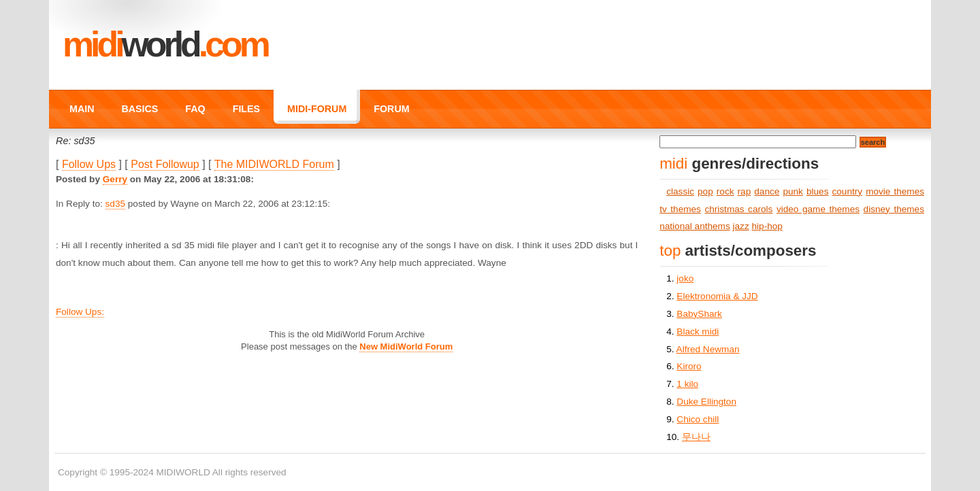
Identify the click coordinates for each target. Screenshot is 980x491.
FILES (246, 109)
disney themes (894, 209)
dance (767, 191)
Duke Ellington (706, 402)
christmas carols (738, 209)
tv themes (680, 209)
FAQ (195, 109)
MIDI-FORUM (317, 109)
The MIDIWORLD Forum (274, 164)
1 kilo (687, 384)
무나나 (696, 437)
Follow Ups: (80, 312)
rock (725, 191)
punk (793, 191)
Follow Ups (89, 164)
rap (745, 191)
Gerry (115, 179)
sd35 (115, 204)
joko (685, 278)
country (848, 191)
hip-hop (767, 226)
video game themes (818, 209)
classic (680, 191)
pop (705, 191)
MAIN (82, 109)
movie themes (895, 191)
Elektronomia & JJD (717, 296)
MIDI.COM (165, 44)
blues (818, 191)
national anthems (695, 226)
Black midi (698, 332)
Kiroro (689, 366)
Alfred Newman (708, 349)
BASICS (140, 109)
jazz (741, 226)
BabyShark (699, 314)
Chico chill (698, 419)
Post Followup (165, 164)
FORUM (391, 109)
